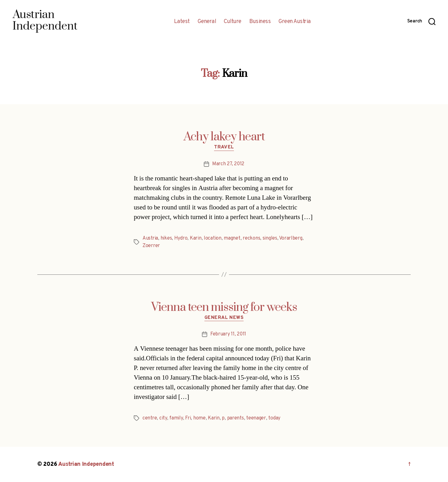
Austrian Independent (86, 464)
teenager (256, 418)
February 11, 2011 (228, 334)
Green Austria (295, 22)
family (176, 418)
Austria (150, 238)
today (274, 418)
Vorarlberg (291, 238)
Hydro (181, 238)
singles (270, 238)
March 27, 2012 (228, 164)
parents (236, 418)
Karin (196, 238)
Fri (188, 418)
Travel (224, 147)
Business (260, 22)
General (207, 22)
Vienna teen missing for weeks (224, 307)
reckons (251, 238)
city (163, 418)
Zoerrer (151, 246)
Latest (182, 22)
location (213, 238)
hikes (166, 238)
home (199, 418)
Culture (233, 22)
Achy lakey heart (224, 137)
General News (224, 318)
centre (150, 418)
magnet (232, 238)
